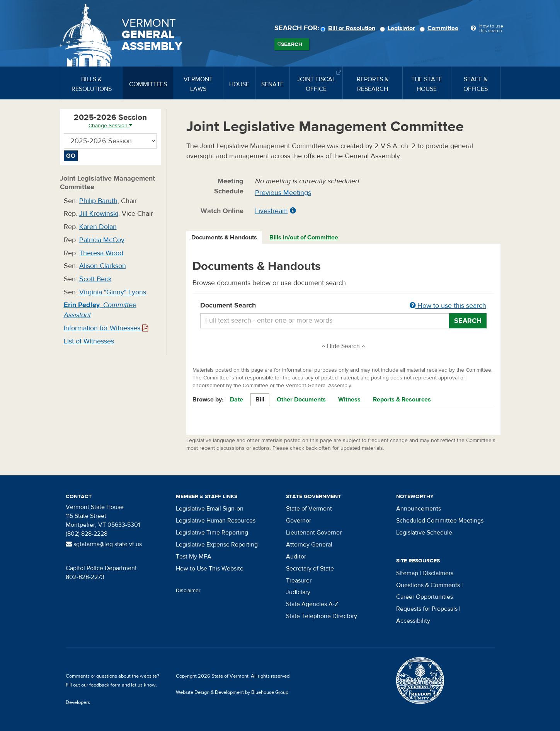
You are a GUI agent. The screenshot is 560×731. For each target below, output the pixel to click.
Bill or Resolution (349, 28)
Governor (299, 521)
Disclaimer (188, 591)
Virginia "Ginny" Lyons (113, 292)
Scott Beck (95, 279)
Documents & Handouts (224, 237)
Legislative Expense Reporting (217, 545)
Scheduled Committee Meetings (440, 521)
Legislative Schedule (424, 533)
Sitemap (407, 573)
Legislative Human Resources (216, 521)
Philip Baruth (98, 201)
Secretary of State (310, 569)
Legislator (399, 28)
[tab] (225, 238)
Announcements (419, 509)
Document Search (343, 306)
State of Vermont (309, 509)
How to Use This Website (210, 569)
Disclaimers (438, 573)
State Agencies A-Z (312, 604)
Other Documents (301, 400)
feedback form (105, 685)
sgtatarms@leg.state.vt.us (104, 544)
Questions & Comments (428, 585)
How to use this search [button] (448, 306)
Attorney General (309, 545)
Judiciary (298, 592)
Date (237, 400)
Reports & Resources (402, 400)
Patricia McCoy (102, 240)
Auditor (296, 557)
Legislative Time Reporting (212, 533)
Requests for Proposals (427, 609)
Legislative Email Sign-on (210, 509)
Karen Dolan (98, 227)
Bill (260, 400)
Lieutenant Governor (314, 533)
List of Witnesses (89, 341)
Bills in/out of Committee (304, 237)
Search (292, 44)
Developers (78, 702)
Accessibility (413, 621)
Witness (349, 400)
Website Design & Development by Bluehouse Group (232, 692)
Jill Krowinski (99, 214)
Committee (440, 28)
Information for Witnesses (106, 328)
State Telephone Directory (322, 616)
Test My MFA (194, 557)
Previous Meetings (283, 193)
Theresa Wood (101, 253)
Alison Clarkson (103, 266)
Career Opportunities (425, 597)
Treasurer (299, 581)
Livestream (271, 211)
